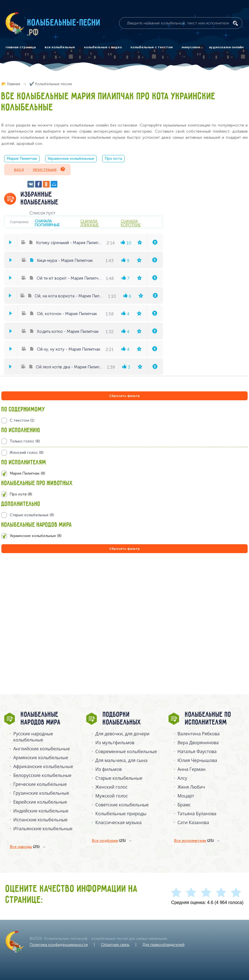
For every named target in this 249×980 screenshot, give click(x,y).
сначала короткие (131, 223)
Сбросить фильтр (124, 396)
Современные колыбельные (126, 751)
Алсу (182, 778)
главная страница (21, 47)
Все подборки (109, 841)
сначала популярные (47, 223)
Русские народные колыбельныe (33, 737)
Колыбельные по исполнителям (208, 719)
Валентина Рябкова (199, 734)
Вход (19, 170)
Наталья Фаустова (197, 751)
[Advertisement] (35, 614)
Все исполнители (194, 841)
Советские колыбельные (122, 805)
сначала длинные (89, 223)
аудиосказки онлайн (226, 47)
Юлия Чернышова (197, 760)
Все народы (25, 847)
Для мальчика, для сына (121, 760)
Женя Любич (191, 787)
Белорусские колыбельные (42, 775)
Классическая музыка (118, 822)
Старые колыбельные (119, 778)
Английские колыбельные (42, 749)
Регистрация (49, 169)
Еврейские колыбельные (40, 802)
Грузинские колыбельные (41, 793)
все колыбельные (60, 47)
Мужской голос (111, 796)
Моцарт (186, 796)
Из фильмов (108, 769)
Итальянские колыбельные (43, 829)
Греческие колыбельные (40, 784)
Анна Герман (192, 769)
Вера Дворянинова (198, 743)
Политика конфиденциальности (59, 945)
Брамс (184, 805)
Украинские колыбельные (71, 159)
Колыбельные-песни (64, 23)
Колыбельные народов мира (41, 719)
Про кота (113, 159)
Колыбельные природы (121, 814)
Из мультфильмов (115, 743)
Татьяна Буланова (197, 814)
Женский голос (111, 787)
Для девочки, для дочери (122, 734)
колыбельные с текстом (152, 47)
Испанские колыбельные (40, 820)
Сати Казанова (193, 822)
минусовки (191, 47)
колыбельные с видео (103, 47)
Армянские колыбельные (41, 758)
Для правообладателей (163, 945)
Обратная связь (115, 945)
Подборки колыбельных (122, 719)
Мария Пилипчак (22, 159)
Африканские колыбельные (43, 766)
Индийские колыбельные (41, 811)
